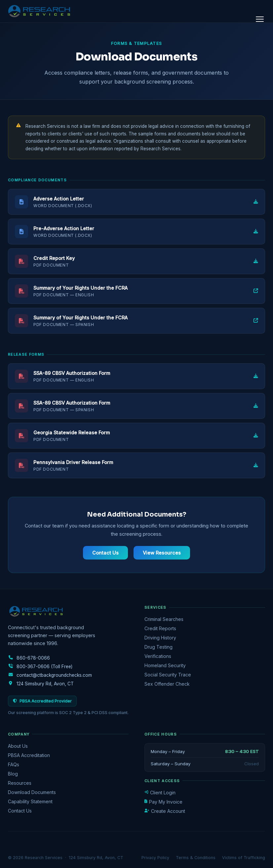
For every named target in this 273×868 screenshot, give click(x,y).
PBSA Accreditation (29, 755)
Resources (20, 783)
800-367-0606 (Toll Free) (40, 667)
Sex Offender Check (167, 684)
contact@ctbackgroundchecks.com (50, 675)
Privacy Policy (155, 858)
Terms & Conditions (196, 858)
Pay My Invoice (163, 802)
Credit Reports (160, 628)
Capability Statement (30, 801)
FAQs (14, 764)
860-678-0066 (29, 658)
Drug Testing (158, 647)
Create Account (165, 811)
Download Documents (32, 792)
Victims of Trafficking (244, 858)
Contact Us (105, 553)
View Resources (162, 553)
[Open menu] (260, 19)
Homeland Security (165, 665)
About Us (18, 746)
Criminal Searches (164, 619)
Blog (13, 774)
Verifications (158, 656)
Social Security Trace (168, 675)
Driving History (160, 638)
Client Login (160, 793)
